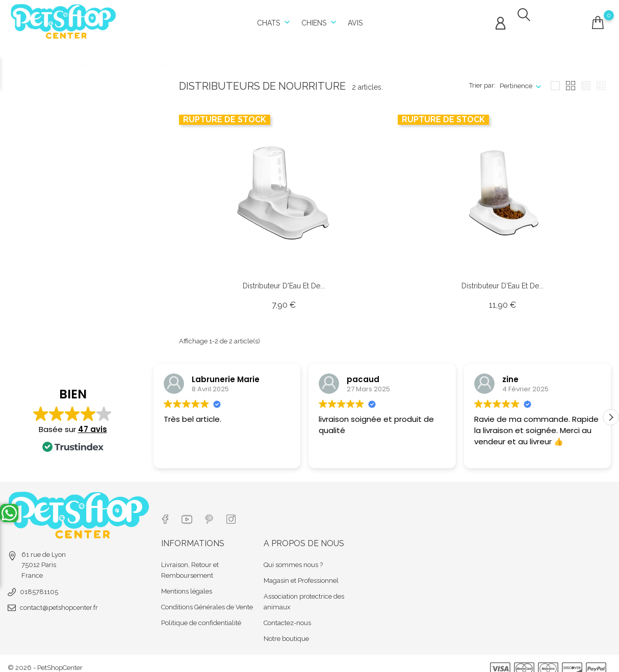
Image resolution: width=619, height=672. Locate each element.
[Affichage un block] (555, 80)
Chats (275, 20)
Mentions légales (187, 583)
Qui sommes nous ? (293, 556)
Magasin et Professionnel (301, 572)
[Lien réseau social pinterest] (211, 511)
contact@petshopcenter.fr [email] (59, 602)
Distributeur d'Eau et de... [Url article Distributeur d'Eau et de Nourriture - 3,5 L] (502, 280)
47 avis (93, 431)
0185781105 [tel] (39, 586)
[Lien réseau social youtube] (188, 511)
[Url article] (283, 187)
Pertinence (516, 80)
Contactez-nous (287, 614)
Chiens (320, 20)
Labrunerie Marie (226, 374)
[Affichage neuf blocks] (586, 80)
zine (510, 374)
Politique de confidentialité (201, 614)
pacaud (363, 374)
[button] (611, 419)
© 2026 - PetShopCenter (45, 659)
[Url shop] (64, 18)
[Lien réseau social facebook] (165, 511)
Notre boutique (286, 630)
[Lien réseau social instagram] (234, 511)
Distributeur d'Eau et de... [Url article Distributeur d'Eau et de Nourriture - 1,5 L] (284, 280)
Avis (355, 20)
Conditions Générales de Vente (207, 598)
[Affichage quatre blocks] (571, 80)
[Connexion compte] (500, 21)
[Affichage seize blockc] (601, 80)
